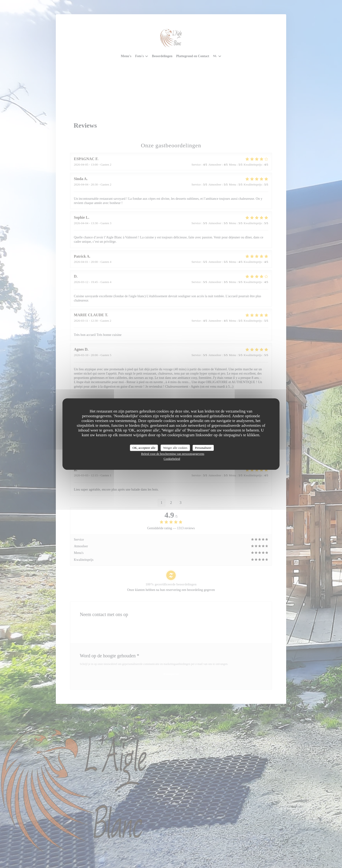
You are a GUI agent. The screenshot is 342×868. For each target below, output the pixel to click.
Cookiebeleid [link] (172, 459)
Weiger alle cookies (175, 448)
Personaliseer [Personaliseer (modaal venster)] (203, 448)
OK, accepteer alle (144, 448)
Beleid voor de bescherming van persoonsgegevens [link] (173, 454)
